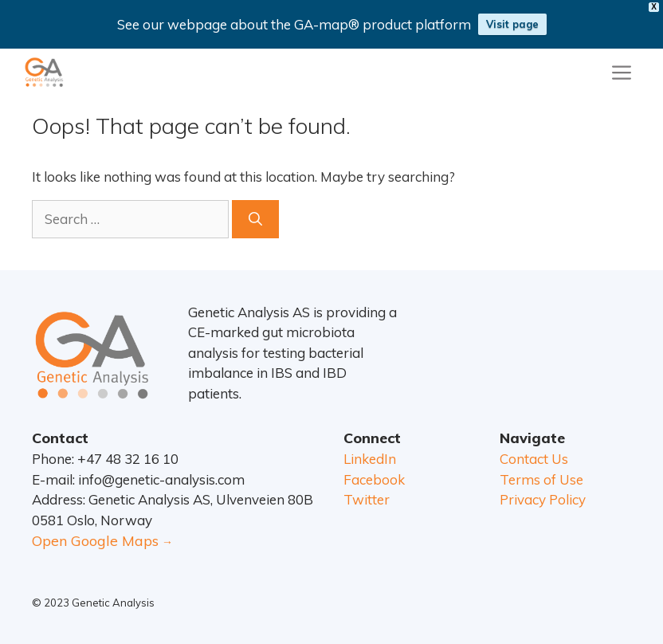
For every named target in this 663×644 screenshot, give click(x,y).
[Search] (255, 219)
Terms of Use (541, 479)
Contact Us (534, 459)
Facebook (374, 479)
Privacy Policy (543, 499)
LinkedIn (370, 459)
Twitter (367, 499)
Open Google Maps (95, 541)
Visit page (512, 24)
